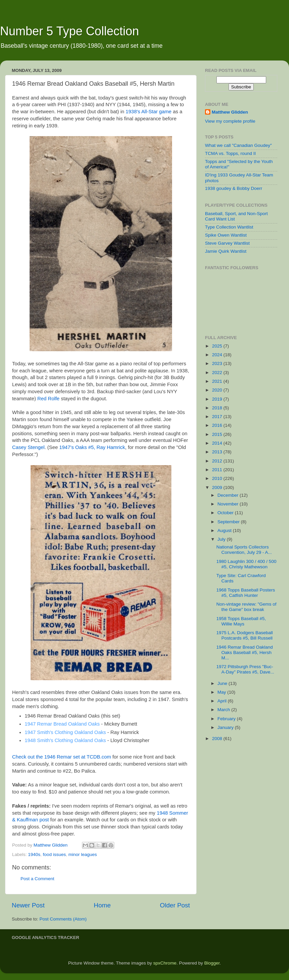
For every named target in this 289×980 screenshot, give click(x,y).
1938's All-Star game (149, 112)
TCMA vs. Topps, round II (230, 153)
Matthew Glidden (230, 112)
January (226, 727)
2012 (218, 461)
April (223, 701)
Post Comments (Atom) (63, 919)
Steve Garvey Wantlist (227, 243)
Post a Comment (37, 879)
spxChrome (165, 963)
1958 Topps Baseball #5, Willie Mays (241, 621)
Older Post (175, 905)
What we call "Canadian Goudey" (238, 145)
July (222, 539)
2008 (218, 739)
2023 (218, 363)
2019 (218, 399)
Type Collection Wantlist (229, 227)
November (229, 504)
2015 (218, 434)
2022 (218, 373)
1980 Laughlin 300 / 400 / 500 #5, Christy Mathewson (246, 564)
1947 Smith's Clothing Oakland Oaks (65, 732)
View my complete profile (230, 121)
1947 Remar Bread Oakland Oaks (62, 724)
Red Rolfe (48, 399)
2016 (218, 425)
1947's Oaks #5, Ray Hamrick (92, 447)
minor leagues (82, 854)
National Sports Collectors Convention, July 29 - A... (244, 550)
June (223, 683)
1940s (34, 854)
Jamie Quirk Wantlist (226, 251)
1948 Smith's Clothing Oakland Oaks (65, 740)
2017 (218, 417)
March (224, 710)
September (229, 522)
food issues (54, 854)
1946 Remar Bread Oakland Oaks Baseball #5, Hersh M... (245, 652)
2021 (218, 381)
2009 (218, 487)
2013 (218, 452)
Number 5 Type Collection (70, 31)
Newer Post (28, 905)
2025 (218, 346)
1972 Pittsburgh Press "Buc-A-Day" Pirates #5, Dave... (245, 669)
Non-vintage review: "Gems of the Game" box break (246, 607)
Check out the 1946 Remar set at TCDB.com (61, 757)
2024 (218, 355)
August (225, 530)
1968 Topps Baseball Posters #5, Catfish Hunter (246, 593)
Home (102, 905)
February (227, 719)
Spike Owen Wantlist (226, 235)
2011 (218, 470)
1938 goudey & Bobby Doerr (234, 188)
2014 (218, 443)
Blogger (212, 963)
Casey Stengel (28, 447)
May (222, 692)
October (226, 513)
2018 (218, 408)
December (229, 495)
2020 (218, 390)
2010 (218, 478)
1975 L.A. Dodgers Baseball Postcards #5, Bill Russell (245, 635)
